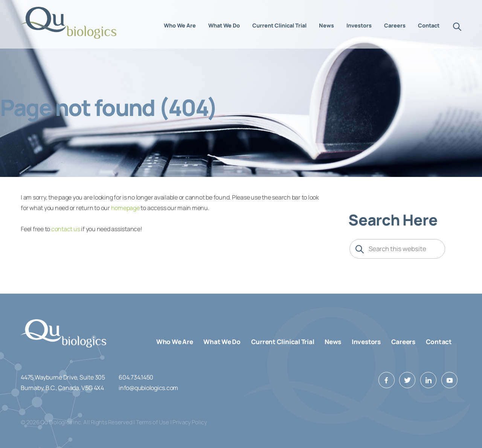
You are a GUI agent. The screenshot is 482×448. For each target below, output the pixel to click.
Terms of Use (153, 422)
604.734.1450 (136, 377)
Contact (439, 342)
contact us (66, 229)
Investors (366, 342)
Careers (403, 342)
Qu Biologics (69, 23)
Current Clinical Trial (283, 342)
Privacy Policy (190, 422)
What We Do (222, 342)
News (333, 342)
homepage (125, 208)
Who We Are (175, 342)
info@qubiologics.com (148, 388)
